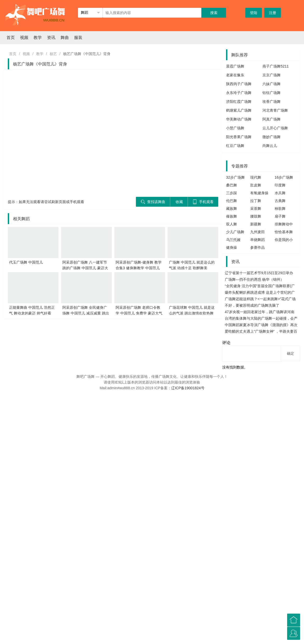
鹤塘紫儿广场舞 (239, 110)
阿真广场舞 (272, 119)
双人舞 (232, 224)
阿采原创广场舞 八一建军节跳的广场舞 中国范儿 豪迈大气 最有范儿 (85, 268)
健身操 (232, 247)
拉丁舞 (256, 201)
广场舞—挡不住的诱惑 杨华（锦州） (254, 279)
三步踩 (232, 193)
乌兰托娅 (233, 240)
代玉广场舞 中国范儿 (26, 262)
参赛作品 (257, 247)
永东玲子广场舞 (239, 93)
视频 (24, 38)
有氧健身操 (259, 193)
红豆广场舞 (235, 146)
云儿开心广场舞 (275, 128)
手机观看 (203, 202)
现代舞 (256, 177)
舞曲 (65, 38)
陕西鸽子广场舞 (239, 84)
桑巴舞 (232, 185)
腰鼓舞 (256, 216)
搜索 (214, 13)
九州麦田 (257, 232)
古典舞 (280, 201)
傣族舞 (232, 216)
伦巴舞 (232, 201)
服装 (78, 38)
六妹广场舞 (272, 84)
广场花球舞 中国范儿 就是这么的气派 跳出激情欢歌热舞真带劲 (192, 313)
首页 (11, 38)
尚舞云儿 (270, 146)
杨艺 (53, 54)
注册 (273, 13)
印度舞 (280, 185)
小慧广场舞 (235, 128)
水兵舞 (280, 193)
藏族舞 (232, 209)
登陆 (254, 13)
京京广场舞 (272, 75)
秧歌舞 (280, 209)
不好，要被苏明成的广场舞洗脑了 (252, 305)
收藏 (179, 202)
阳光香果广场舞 (239, 137)
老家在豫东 (235, 75)
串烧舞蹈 (257, 240)
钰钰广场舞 (272, 93)
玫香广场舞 (272, 102)
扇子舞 (280, 216)
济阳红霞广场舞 (239, 102)
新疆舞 (256, 224)
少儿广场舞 (235, 232)
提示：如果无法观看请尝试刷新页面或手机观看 (46, 202)
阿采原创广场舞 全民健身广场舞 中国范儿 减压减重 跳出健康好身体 (86, 313)
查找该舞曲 (153, 202)
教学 (38, 38)
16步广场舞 (284, 177)
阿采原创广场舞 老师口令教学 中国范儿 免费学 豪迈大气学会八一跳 (139, 313)
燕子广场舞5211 (276, 66)
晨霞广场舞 (235, 66)
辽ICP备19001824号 (188, 388)
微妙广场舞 (272, 137)
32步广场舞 (235, 177)
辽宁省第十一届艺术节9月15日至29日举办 (259, 273)
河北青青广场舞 (275, 110)
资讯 (51, 38)
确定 (290, 353)
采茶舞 (256, 209)
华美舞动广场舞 (239, 119)
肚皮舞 (256, 185)
